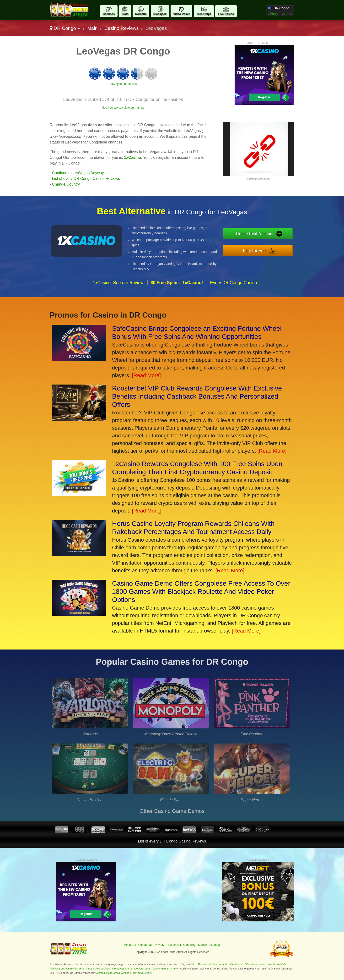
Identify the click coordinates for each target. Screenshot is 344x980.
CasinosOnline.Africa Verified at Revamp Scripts (124, 973)
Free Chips (204, 14)
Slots (125, 14)
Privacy (159, 945)
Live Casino (226, 14)
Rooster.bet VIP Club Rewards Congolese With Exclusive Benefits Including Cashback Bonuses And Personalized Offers (197, 396)
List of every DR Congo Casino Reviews (86, 179)
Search (202, 945)
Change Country (280, 14)
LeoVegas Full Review (123, 84)
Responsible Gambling (181, 945)
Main (92, 28)
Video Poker (181, 14)
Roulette (141, 14)
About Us (130, 945)
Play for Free (255, 251)
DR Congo (65, 28)
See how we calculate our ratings (123, 108)
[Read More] (146, 375)
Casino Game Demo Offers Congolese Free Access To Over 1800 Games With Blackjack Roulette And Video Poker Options (201, 592)
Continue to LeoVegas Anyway (78, 173)
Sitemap (215, 945)
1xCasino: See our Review (118, 283)
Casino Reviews (121, 28)
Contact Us (145, 945)
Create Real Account (255, 234)
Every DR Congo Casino (234, 283)
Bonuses (109, 14)
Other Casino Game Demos (172, 811)
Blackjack (160, 14)
